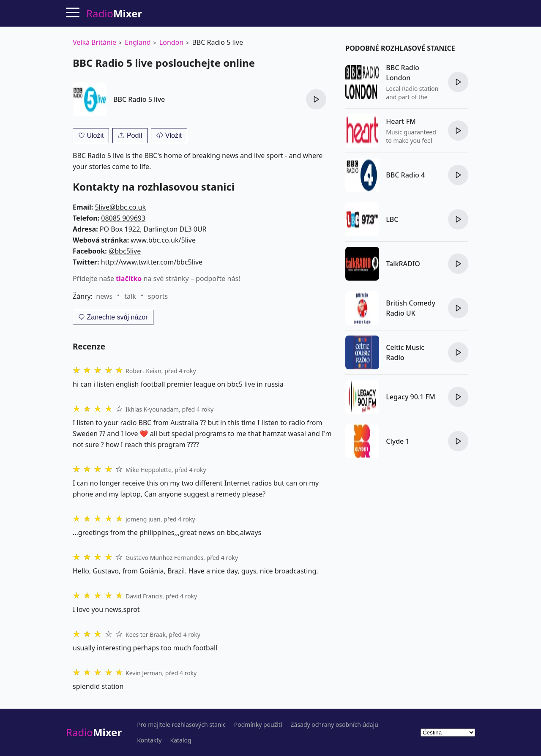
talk (130, 296)
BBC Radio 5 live (139, 99)
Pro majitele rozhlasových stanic (181, 725)
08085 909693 (123, 218)
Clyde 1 (398, 441)
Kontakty (149, 740)
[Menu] (73, 12)
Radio (94, 732)
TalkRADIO (403, 264)
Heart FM (401, 121)
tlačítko (129, 278)
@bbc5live (125, 251)
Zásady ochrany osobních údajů (335, 725)
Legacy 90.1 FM (410, 397)
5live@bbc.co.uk (120, 207)
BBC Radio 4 (405, 175)
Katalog (181, 740)
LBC (392, 219)
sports (158, 296)
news (104, 296)
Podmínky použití (258, 725)
